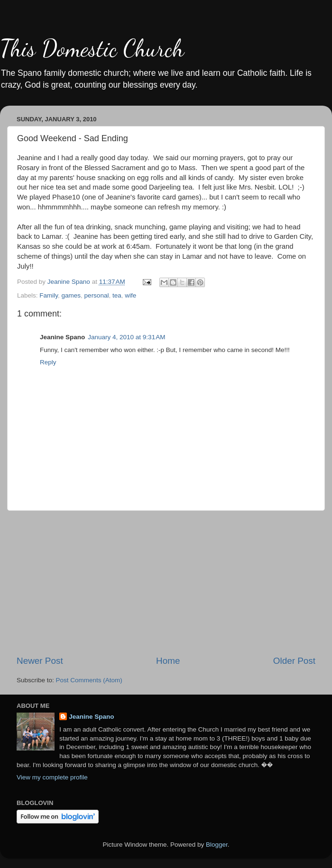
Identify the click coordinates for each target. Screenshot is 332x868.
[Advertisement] (166, 583)
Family (49, 295)
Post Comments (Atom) (89, 680)
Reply (48, 362)
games (71, 295)
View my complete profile (52, 777)
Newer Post (40, 661)
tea (117, 295)
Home (168, 661)
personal (97, 295)
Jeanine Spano (91, 717)
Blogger (217, 845)
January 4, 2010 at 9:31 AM (126, 337)
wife (130, 295)
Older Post (294, 661)
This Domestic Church (92, 48)
